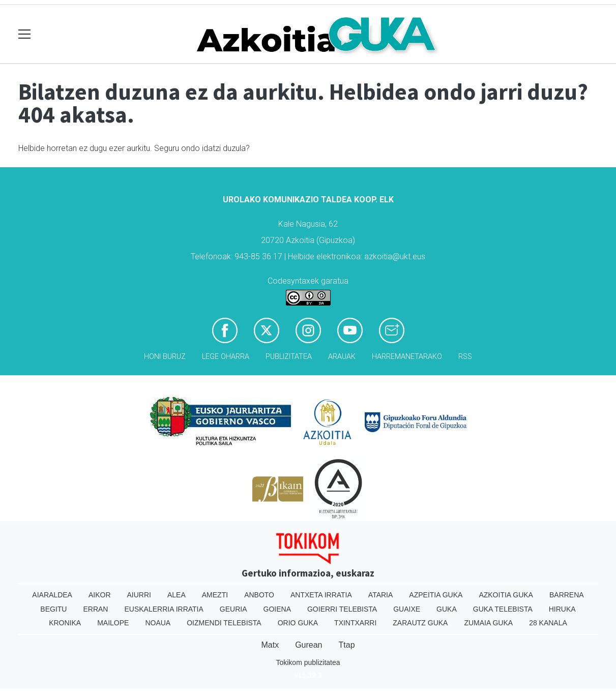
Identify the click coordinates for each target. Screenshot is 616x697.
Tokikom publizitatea (308, 662)
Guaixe (407, 609)
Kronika (65, 623)
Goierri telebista (342, 609)
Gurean (309, 645)
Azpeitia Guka (436, 595)
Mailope (113, 623)
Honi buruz (165, 357)
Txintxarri (355, 623)
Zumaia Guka (488, 623)
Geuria (233, 609)
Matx (270, 645)
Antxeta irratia (321, 595)
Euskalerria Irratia (164, 609)
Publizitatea (289, 357)
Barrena (567, 595)
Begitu (53, 609)
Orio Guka (298, 623)
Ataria (381, 595)
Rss (465, 357)
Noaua (158, 623)
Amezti (215, 595)
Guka (447, 609)
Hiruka (562, 609)
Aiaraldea (52, 595)
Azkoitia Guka (506, 595)
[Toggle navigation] (25, 34)
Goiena (277, 609)
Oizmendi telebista (224, 623)
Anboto (259, 595)
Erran (95, 609)
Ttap (347, 645)
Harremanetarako (407, 357)
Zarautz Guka (420, 623)
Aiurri (139, 595)
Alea (177, 595)
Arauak (342, 357)
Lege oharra (226, 357)
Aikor (100, 595)
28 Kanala (548, 623)
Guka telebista (503, 609)
